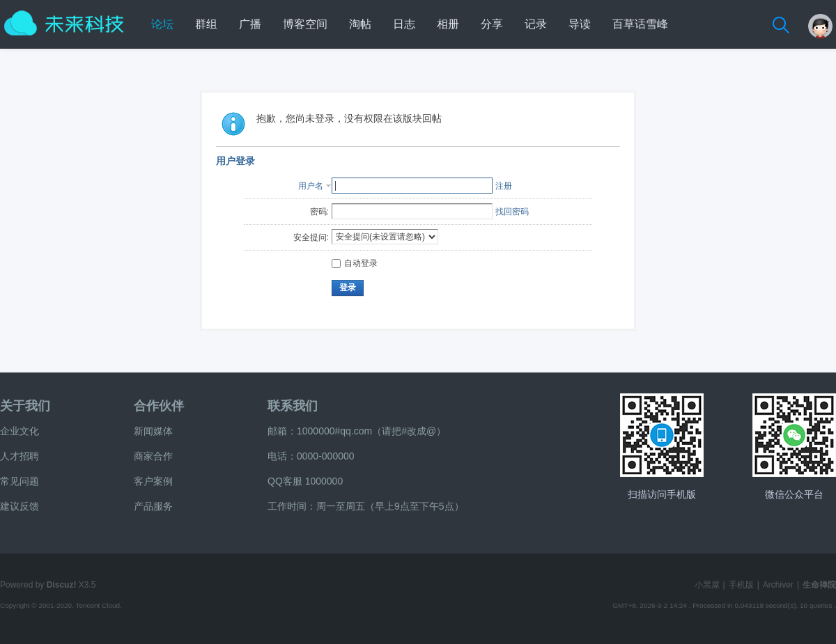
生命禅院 (819, 585)
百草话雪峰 (640, 24)
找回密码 (512, 212)
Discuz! (62, 585)
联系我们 (293, 406)
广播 (250, 24)
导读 (580, 24)
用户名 (311, 186)
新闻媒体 (153, 431)
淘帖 (360, 24)
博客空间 (305, 24)
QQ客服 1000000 (305, 481)
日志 (404, 24)
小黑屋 (707, 585)
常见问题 (20, 481)
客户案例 (153, 481)
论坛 (162, 24)
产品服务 (153, 506)
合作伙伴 (159, 406)
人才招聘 (20, 456)
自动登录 (355, 263)
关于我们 (25, 406)
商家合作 (153, 456)
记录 (536, 24)
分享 (492, 24)
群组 (206, 24)
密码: (319, 212)
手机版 (741, 585)
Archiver (778, 585)
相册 (448, 24)
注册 (504, 186)
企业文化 (20, 431)
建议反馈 (20, 506)
